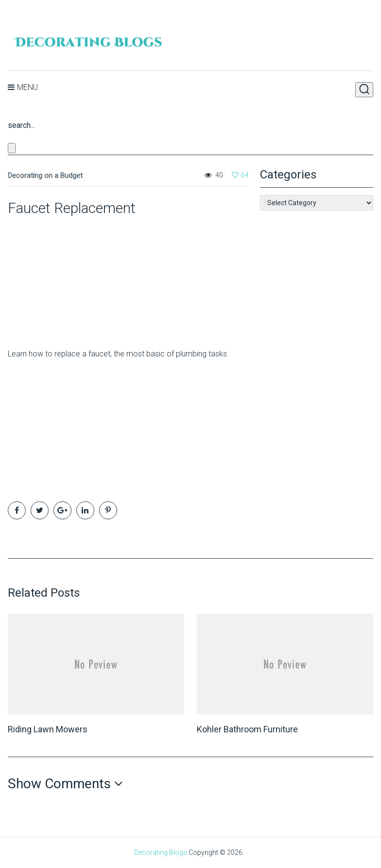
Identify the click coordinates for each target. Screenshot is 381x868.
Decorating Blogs (161, 852)
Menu (27, 87)
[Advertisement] (69, 278)
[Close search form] (12, 148)
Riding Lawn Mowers (48, 729)
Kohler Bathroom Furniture (247, 729)
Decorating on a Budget (45, 176)
